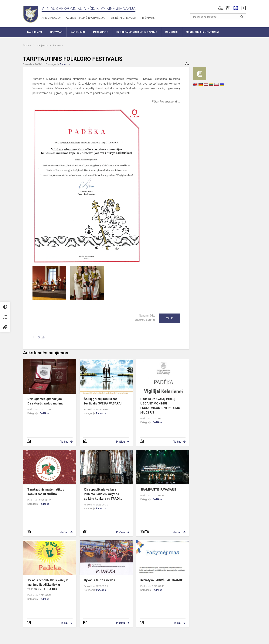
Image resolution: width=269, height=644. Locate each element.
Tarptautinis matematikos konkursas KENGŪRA (46, 492)
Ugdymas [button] (56, 32)
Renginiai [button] (172, 32)
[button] (220, 8)
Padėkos (58, 45)
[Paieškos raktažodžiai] (218, 17)
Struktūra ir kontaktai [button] (203, 32)
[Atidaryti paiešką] (242, 17)
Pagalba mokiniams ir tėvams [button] (137, 32)
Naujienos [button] (35, 32)
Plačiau (64, 442)
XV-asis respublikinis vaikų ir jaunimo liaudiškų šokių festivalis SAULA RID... (48, 585)
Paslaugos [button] (101, 32)
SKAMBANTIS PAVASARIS (158, 490)
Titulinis (27, 45)
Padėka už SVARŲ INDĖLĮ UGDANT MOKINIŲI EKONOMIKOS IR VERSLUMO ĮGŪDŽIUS (160, 406)
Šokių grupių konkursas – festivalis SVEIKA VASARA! (103, 401)
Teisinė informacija (123, 18)
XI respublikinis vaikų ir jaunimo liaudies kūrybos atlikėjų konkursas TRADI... (103, 494)
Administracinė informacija (85, 18)
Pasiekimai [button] (78, 32)
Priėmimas (148, 18)
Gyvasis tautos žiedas (99, 580)
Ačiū (170, 318)
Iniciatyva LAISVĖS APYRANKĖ (162, 580)
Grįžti (41, 337)
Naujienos (43, 45)
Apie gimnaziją (51, 18)
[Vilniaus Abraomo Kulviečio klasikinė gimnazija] (31, 13)
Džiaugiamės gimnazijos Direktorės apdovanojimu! (46, 401)
